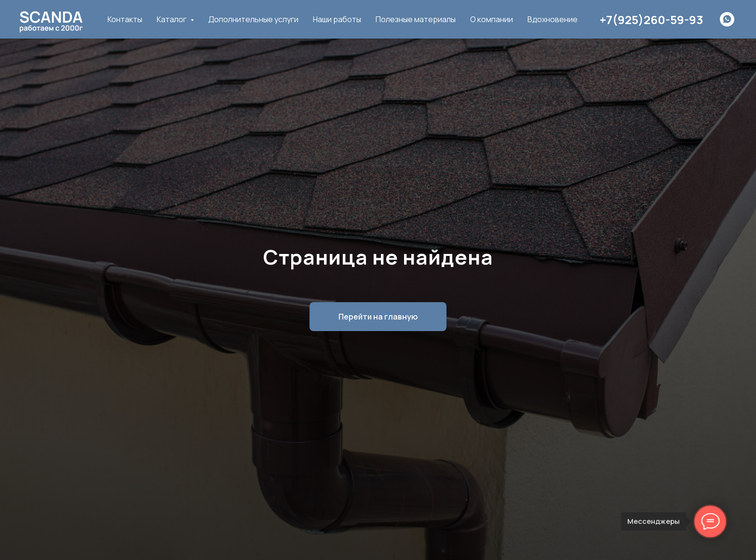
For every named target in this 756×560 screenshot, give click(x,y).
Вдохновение (553, 19)
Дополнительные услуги (253, 19)
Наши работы (337, 19)
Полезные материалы (416, 19)
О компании (492, 19)
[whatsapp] (727, 19)
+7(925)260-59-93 (651, 20)
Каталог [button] (172, 19)
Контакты (125, 19)
